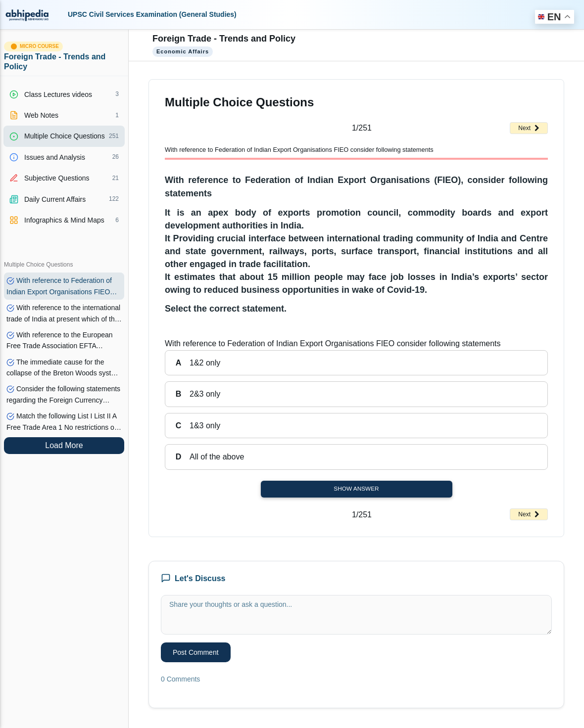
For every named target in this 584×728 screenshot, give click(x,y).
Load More (64, 445)
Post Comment (196, 652)
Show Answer (356, 489)
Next (529, 128)
